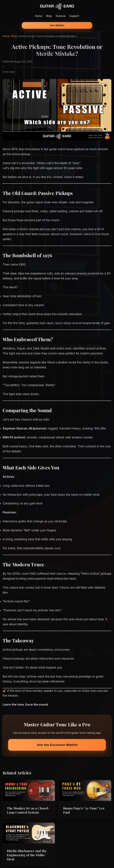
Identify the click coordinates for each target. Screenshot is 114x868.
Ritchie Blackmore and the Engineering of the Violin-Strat (27, 855)
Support (74, 16)
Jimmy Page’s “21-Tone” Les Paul (84, 810)
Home (39, 16)
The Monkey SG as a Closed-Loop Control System (28, 810)
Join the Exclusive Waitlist (57, 745)
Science (61, 16)
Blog (49, 16)
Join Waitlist (57, 25)
